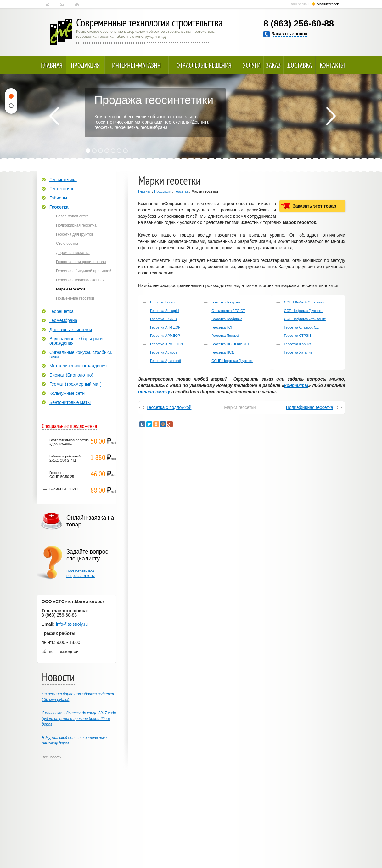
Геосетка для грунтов (75, 234)
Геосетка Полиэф (225, 336)
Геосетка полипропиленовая (81, 262)
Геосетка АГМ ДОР (165, 327)
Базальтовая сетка (72, 216)
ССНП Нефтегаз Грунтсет (232, 361)
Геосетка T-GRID (163, 319)
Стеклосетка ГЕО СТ (228, 311)
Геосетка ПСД (223, 352)
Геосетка (181, 191)
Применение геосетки (75, 298)
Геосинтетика (63, 180)
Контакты (62, 4)
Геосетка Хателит (298, 352)
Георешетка (62, 311)
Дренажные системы (71, 330)
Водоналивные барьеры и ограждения (76, 341)
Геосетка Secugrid (164, 311)
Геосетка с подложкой (169, 407)
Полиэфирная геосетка (310, 407)
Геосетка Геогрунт (226, 302)
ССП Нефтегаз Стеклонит (305, 319)
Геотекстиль (62, 189)
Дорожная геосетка (73, 253)
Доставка (300, 65)
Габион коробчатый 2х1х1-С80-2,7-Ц (65, 458)
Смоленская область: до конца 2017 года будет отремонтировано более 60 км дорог (79, 719)
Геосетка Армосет (164, 352)
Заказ (273, 65)
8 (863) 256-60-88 (299, 23)
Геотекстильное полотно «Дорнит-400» (69, 442)
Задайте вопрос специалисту (87, 555)
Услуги (252, 65)
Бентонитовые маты (70, 402)
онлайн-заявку (154, 392)
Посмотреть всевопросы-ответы (81, 573)
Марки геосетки (70, 289)
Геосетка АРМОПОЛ (166, 344)
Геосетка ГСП (222, 327)
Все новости (52, 757)
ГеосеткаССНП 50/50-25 (62, 475)
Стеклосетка (67, 244)
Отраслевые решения (204, 65)
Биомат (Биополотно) (71, 375)
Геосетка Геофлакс (227, 319)
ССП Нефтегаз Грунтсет (303, 311)
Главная (48, 4)
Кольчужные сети (67, 393)
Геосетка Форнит (297, 344)
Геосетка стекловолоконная (80, 280)
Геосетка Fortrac (163, 302)
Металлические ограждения (78, 366)
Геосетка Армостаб (166, 361)
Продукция (85, 65)
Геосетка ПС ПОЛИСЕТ (230, 344)
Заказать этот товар (315, 206)
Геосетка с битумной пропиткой (84, 271)
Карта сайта (77, 4)
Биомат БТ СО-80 (64, 489)
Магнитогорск (328, 4)
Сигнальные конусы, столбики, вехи (81, 354)
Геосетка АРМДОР (165, 336)
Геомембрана (63, 320)
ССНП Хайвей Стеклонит (304, 302)
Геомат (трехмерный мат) (76, 384)
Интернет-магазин (136, 65)
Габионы (58, 198)
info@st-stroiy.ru (72, 624)
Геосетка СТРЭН (297, 336)
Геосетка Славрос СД (301, 327)
